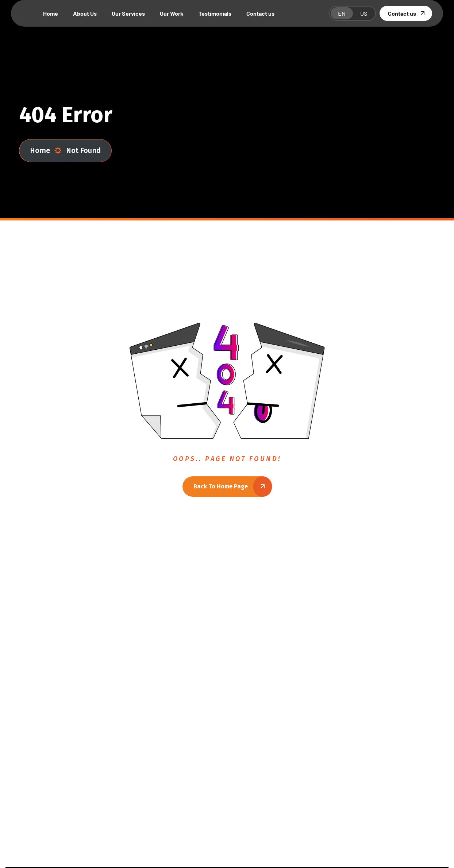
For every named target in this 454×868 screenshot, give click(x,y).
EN (342, 13)
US (364, 13)
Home (46, 151)
